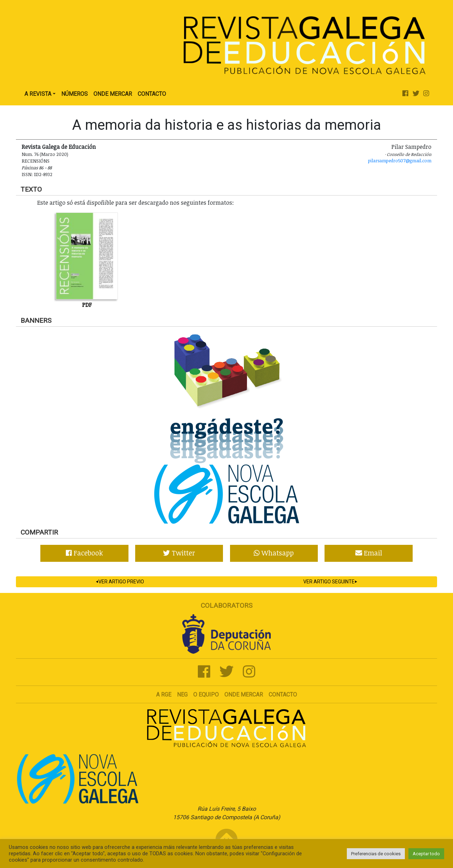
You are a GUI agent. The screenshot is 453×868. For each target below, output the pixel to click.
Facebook (84, 553)
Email (369, 553)
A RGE (164, 695)
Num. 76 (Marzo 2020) (45, 154)
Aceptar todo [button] (426, 854)
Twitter (179, 553)
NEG (182, 695)
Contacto (152, 94)
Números (74, 94)
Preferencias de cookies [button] (376, 854)
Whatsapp (274, 553)
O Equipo (206, 695)
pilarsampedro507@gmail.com (400, 161)
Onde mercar (244, 695)
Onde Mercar (113, 94)
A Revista (38, 94)
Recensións (36, 161)
